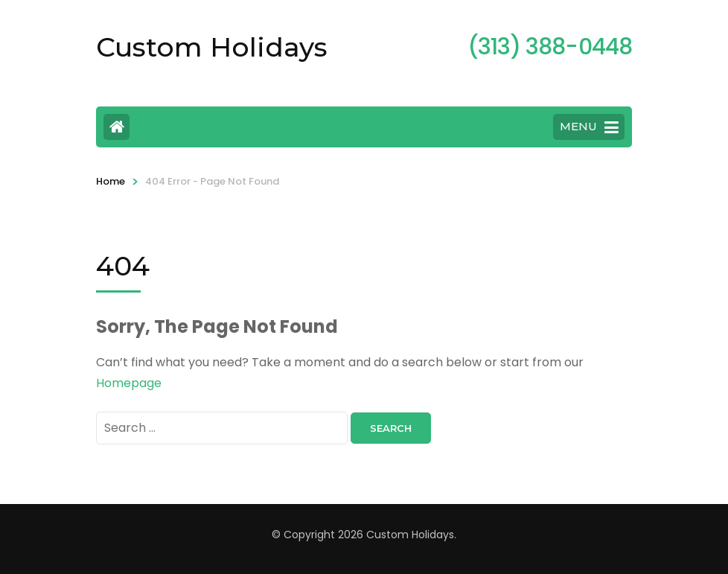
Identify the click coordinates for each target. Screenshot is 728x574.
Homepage (129, 383)
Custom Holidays (212, 47)
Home (111, 181)
